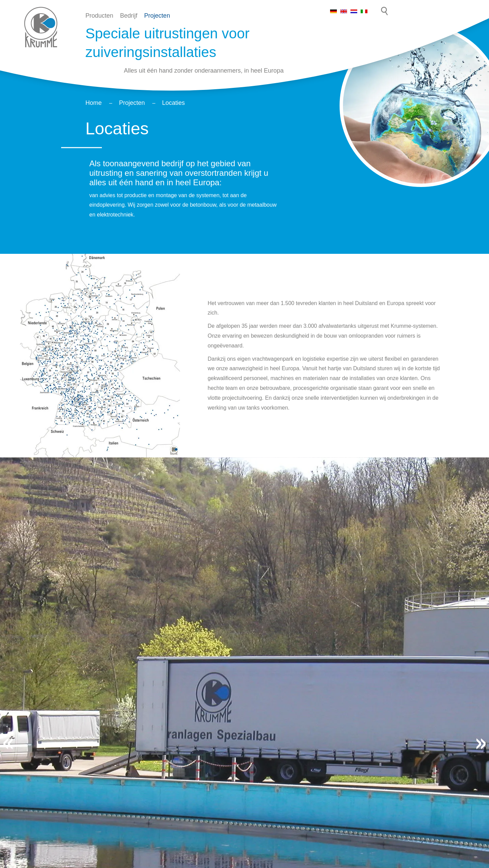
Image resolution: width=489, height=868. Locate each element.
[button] (8, 744)
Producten (99, 16)
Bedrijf (129, 16)
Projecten (157, 16)
